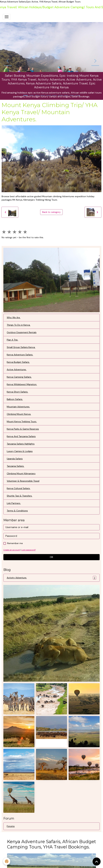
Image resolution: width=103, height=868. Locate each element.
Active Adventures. (17, 369)
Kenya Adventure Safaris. (20, 355)
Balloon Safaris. (15, 399)
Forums (11, 826)
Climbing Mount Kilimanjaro (21, 473)
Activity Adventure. (52, 578)
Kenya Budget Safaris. (18, 362)
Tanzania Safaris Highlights (21, 444)
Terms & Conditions (17, 511)
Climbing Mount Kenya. (19, 414)
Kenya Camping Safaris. (19, 377)
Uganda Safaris (15, 459)
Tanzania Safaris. (16, 466)
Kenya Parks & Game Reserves (23, 429)
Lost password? (29, 550)
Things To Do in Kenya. (19, 325)
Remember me (15, 543)
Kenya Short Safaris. (17, 392)
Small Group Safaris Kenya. (21, 347)
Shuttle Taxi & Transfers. (20, 496)
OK (52, 557)
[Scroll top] (97, 862)
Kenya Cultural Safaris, (19, 488)
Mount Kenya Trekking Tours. (22, 421)
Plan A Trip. (12, 340)
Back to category (51, 212)
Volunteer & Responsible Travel (23, 481)
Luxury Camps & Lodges (20, 451)
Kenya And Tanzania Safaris (21, 436)
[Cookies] (7, 861)
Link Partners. (14, 503)
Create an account (12, 550)
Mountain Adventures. (18, 407)
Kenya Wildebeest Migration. (22, 384)
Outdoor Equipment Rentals (22, 332)
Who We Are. (14, 317)
